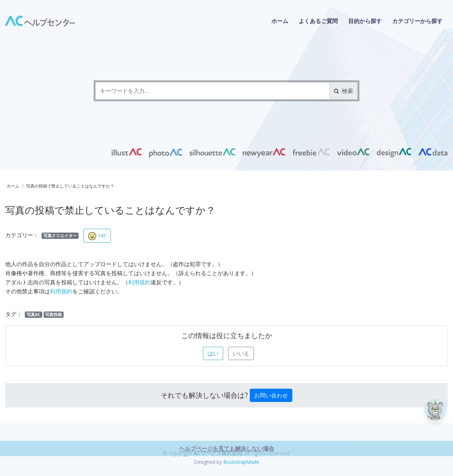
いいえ (241, 353)
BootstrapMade (241, 462)
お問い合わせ (271, 395)
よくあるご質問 (318, 21)
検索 (344, 91)
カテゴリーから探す (417, 21)
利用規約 (139, 282)
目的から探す (365, 21)
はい (213, 353)
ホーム (280, 21)
